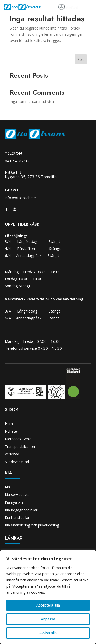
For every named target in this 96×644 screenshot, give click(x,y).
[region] (48, 597)
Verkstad (12, 454)
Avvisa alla (48, 633)
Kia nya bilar (15, 502)
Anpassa (48, 619)
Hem (9, 423)
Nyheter (12, 431)
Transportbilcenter (20, 447)
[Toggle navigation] (85, 7)
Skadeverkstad (17, 462)
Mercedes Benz (18, 439)
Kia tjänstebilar (17, 517)
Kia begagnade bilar (21, 510)
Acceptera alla (48, 605)
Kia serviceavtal (18, 495)
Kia (7, 487)
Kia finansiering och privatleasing (32, 525)
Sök (81, 59)
